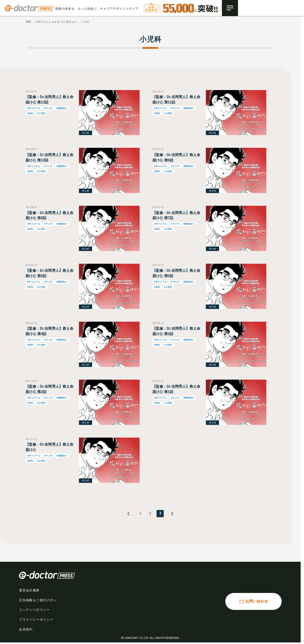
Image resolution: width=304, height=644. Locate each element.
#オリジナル (34, 108)
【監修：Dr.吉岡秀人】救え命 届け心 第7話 (176, 215)
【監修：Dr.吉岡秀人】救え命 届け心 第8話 (50, 215)
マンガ (86, 133)
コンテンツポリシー (35, 611)
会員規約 (26, 630)
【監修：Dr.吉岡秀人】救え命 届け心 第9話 (176, 157)
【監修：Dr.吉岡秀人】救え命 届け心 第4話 (50, 331)
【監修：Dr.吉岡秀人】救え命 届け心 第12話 (50, 100)
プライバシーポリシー (37, 620)
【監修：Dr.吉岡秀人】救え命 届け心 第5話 (176, 273)
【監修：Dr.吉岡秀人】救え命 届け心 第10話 (50, 157)
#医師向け (62, 108)
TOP (28, 22)
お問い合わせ (256, 602)
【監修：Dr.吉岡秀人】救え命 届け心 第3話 (176, 331)
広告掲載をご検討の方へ (39, 601)
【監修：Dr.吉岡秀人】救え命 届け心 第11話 (176, 100)
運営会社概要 (30, 591)
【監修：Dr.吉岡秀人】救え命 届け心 (50, 447)
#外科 (30, 113)
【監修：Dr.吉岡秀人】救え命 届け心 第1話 (176, 389)
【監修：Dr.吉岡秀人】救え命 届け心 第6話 (50, 273)
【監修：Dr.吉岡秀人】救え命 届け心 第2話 (50, 389)
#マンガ (48, 108)
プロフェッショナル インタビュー (56, 22)
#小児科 (41, 113)
